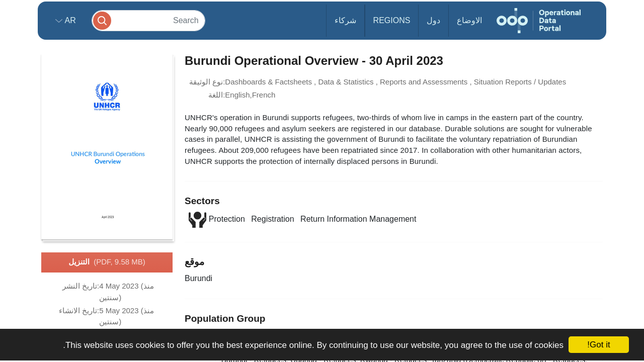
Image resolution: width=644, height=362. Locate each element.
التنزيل (107, 262)
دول (433, 20)
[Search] (148, 20)
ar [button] (69, 20)
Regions (392, 20)
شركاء (345, 20)
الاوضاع (469, 20)
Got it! (598, 345)
